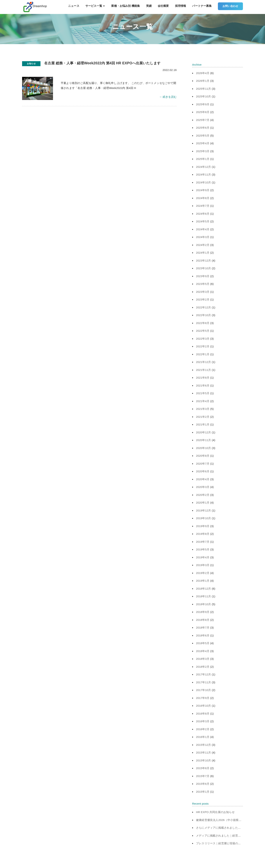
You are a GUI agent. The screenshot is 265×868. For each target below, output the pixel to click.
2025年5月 (203, 136)
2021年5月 (203, 393)
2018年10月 (204, 604)
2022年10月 (204, 315)
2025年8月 (203, 112)
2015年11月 (204, 752)
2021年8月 (203, 378)
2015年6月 (203, 784)
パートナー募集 (202, 6)
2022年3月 (203, 339)
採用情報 (181, 6)
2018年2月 (203, 667)
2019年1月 (203, 581)
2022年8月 (203, 323)
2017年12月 (204, 674)
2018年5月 (203, 643)
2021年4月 (203, 401)
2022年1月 (203, 354)
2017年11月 (204, 682)
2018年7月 (203, 628)
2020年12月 (204, 432)
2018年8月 (203, 620)
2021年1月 (203, 424)
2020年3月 (203, 487)
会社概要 (163, 6)
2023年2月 (203, 299)
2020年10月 (204, 448)
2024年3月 (203, 237)
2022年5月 (203, 331)
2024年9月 (203, 190)
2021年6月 (203, 385)
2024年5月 (203, 221)
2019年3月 (203, 565)
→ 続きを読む (168, 97)
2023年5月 (203, 284)
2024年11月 (204, 175)
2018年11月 (204, 596)
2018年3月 (203, 659)
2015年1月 (203, 792)
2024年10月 (204, 182)
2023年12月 (204, 261)
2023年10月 (204, 268)
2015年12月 (204, 745)
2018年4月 (203, 651)
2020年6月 (203, 471)
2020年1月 (203, 503)
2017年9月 (203, 698)
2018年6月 (203, 635)
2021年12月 (204, 362)
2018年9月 (203, 612)
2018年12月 (204, 589)
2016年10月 (204, 706)
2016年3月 (203, 721)
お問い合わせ (230, 6)
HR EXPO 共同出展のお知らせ (215, 812)
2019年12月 (204, 510)
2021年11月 (204, 370)
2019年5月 (203, 549)
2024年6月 (203, 214)
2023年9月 (203, 276)
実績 (149, 6)
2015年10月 (204, 760)
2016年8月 (203, 714)
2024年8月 (203, 198)
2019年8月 (203, 534)
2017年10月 (204, 690)
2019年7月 (203, 542)
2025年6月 (203, 128)
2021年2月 (203, 417)
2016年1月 (203, 737)
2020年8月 (203, 456)
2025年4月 (203, 143)
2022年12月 (204, 307)
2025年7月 (203, 120)
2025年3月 (203, 151)
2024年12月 (204, 167)
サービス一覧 (95, 6)
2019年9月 (203, 526)
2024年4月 (203, 229)
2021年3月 (203, 409)
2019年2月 (203, 573)
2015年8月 (203, 768)
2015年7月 (203, 776)
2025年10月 (204, 96)
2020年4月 (203, 479)
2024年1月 (203, 253)
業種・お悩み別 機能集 (126, 6)
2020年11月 (204, 440)
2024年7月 (203, 206)
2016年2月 (203, 729)
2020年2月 (203, 495)
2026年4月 (203, 73)
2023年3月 (203, 292)
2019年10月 (204, 518)
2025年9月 (203, 104)
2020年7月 (203, 464)
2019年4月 (203, 557)
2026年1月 (203, 81)
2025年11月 (204, 89)
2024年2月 (203, 245)
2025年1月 (203, 159)
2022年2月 (203, 346)
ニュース (74, 6)
